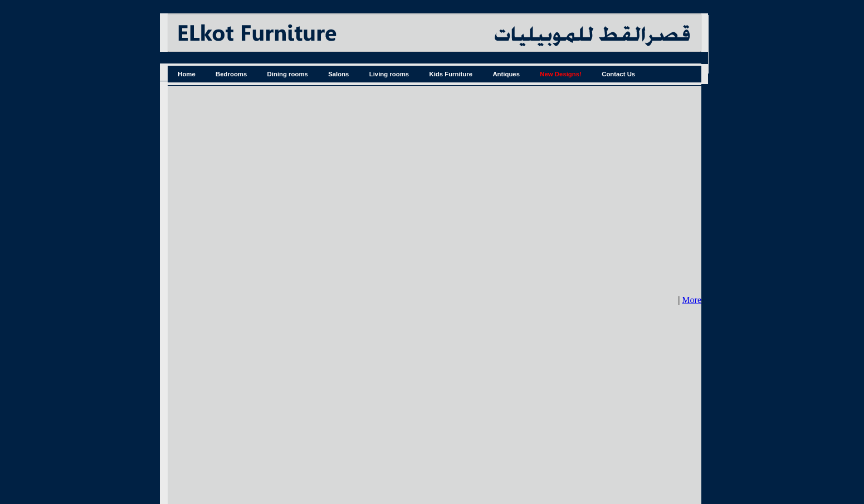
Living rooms (389, 74)
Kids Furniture (451, 74)
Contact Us (618, 74)
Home (187, 74)
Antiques (506, 74)
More (692, 300)
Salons (338, 74)
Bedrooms (231, 74)
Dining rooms (288, 74)
